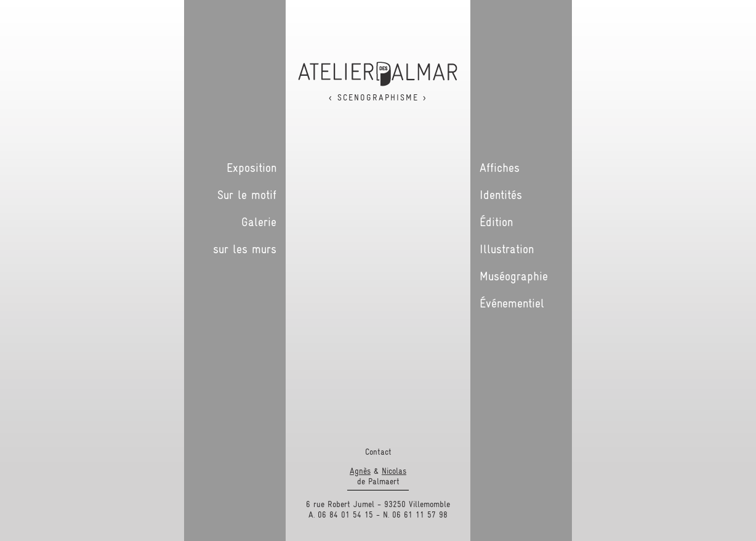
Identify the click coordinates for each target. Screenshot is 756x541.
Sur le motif (247, 195)
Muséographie (514, 276)
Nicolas (394, 471)
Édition (496, 222)
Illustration (507, 249)
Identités (501, 195)
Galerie (259, 222)
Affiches (500, 168)
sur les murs (245, 249)
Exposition (251, 168)
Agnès (360, 471)
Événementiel (512, 303)
